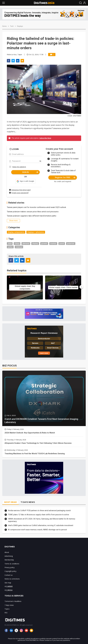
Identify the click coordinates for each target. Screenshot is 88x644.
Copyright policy (10, 571)
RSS (6, 613)
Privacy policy (10, 567)
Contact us (9, 575)
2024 (10, 243)
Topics (7, 609)
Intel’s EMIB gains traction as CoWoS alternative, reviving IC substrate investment (41, 525)
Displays (20, 26)
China (17, 243)
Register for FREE (65, 177)
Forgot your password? (20, 193)
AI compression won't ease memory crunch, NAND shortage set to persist (37, 530)
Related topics (17, 270)
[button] (25, 181)
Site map (8, 583)
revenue (19, 247)
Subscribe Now (45, 138)
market (53, 243)
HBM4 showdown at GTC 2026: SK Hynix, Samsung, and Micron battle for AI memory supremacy (42, 520)
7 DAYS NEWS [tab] (28, 502)
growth (44, 243)
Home (4, 26)
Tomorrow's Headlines (13, 601)
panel (62, 243)
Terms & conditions (12, 564)
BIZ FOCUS (9, 366)
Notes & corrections (12, 579)
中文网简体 (9, 590)
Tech (12, 26)
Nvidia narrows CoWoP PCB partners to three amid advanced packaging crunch (39, 510)
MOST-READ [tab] (11, 502)
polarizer (71, 243)
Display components (16, 232)
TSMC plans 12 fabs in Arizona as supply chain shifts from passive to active (39, 515)
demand (26, 243)
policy (10, 247)
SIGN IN (30, 172)
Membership (9, 560)
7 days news (9, 605)
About (7, 552)
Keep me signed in (19, 167)
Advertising (9, 556)
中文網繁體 (9, 586)
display (35, 243)
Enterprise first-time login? (21, 190)
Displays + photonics (36, 232)
